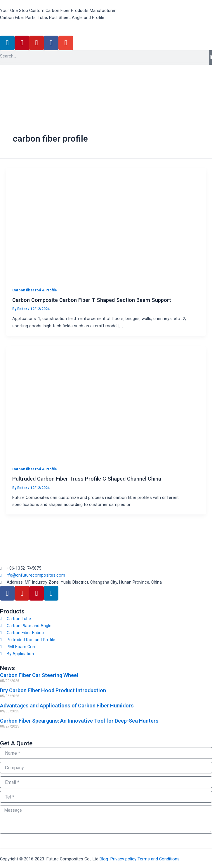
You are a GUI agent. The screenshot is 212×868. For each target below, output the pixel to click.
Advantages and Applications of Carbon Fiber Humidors (67, 706)
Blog (104, 859)
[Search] (211, 58)
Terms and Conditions (159, 859)
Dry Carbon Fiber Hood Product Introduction (53, 690)
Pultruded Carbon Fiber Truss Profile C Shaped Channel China (87, 479)
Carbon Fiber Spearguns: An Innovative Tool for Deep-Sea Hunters (79, 721)
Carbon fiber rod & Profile (35, 290)
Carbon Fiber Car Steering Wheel (39, 675)
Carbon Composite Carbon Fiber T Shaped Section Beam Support (92, 300)
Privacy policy (123, 859)
